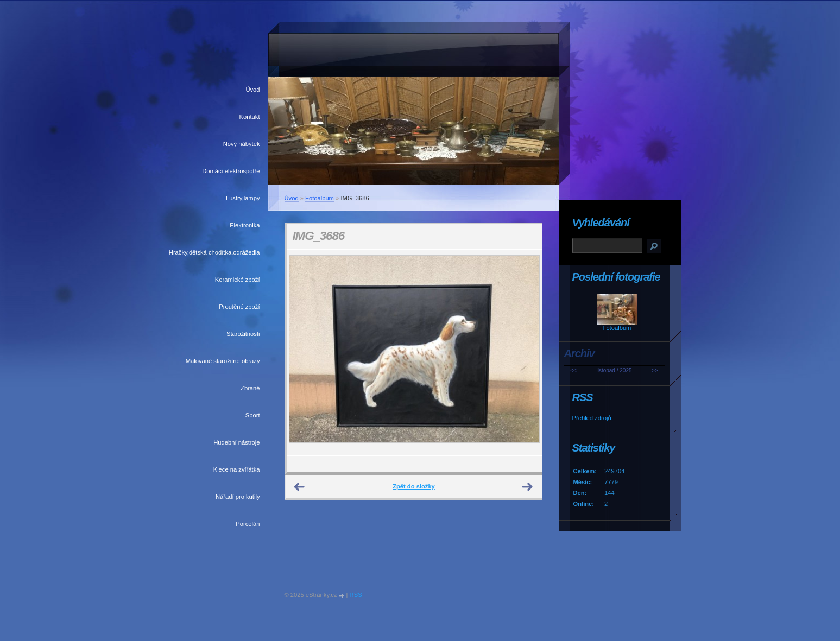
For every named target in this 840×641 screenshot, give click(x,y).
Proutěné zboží (239, 307)
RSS (356, 595)
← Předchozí (300, 487)
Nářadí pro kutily (238, 497)
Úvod (252, 90)
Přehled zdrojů (592, 418)
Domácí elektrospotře (231, 171)
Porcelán (248, 524)
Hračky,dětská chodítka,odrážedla (214, 252)
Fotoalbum (320, 198)
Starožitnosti (243, 334)
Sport (253, 415)
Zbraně (250, 388)
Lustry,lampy (243, 198)
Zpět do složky (414, 486)
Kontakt (250, 117)
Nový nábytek (242, 144)
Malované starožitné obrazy (223, 361)
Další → (528, 487)
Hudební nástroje (236, 442)
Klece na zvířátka (237, 469)
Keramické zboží (238, 280)
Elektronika (245, 225)
